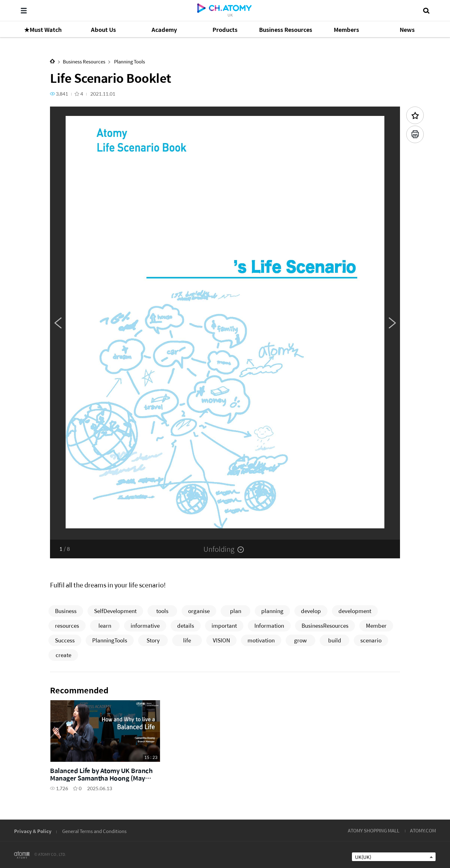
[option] (225, 323)
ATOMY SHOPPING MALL (374, 830)
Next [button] (392, 323)
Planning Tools (129, 61)
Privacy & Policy (33, 831)
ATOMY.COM (423, 830)
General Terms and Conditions (94, 831)
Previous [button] (58, 323)
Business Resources (84, 61)
